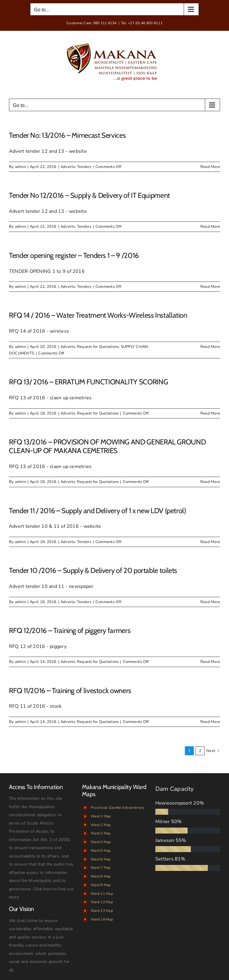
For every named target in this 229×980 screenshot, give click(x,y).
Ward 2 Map (101, 825)
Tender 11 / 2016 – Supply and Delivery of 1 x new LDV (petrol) (98, 511)
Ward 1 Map (101, 816)
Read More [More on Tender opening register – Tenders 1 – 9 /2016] (210, 287)
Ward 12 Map (102, 902)
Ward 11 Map (102, 894)
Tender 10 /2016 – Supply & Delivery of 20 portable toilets (93, 570)
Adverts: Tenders (76, 167)
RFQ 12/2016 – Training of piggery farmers (70, 630)
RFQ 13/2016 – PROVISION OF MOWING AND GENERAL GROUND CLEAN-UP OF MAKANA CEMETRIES (107, 446)
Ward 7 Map (101, 868)
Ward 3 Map (101, 833)
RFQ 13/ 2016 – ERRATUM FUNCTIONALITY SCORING (88, 382)
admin (20, 167)
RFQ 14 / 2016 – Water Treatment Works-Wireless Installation (98, 315)
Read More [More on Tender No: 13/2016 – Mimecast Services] (210, 167)
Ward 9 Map (101, 885)
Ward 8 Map (101, 876)
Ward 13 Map (102, 911)
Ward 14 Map (102, 919)
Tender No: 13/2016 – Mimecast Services (67, 135)
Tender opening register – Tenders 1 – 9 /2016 (74, 255)
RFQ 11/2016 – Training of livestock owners (70, 691)
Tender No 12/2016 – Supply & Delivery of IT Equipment (89, 195)
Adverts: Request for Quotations (90, 347)
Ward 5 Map (101, 851)
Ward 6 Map (101, 859)
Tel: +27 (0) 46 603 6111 (142, 23)
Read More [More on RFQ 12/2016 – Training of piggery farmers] (210, 662)
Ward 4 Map (101, 842)
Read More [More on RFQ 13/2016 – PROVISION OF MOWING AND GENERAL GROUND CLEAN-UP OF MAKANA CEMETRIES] (210, 482)
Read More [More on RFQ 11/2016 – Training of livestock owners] (210, 722)
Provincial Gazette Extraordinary (117, 808)
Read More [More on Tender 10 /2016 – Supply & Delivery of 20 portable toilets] (210, 602)
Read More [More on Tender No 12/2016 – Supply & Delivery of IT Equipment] (210, 227)
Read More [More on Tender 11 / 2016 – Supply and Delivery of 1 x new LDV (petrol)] (210, 542)
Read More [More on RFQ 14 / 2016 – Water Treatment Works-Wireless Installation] (210, 347)
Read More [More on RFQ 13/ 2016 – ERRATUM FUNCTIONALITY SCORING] (210, 413)
